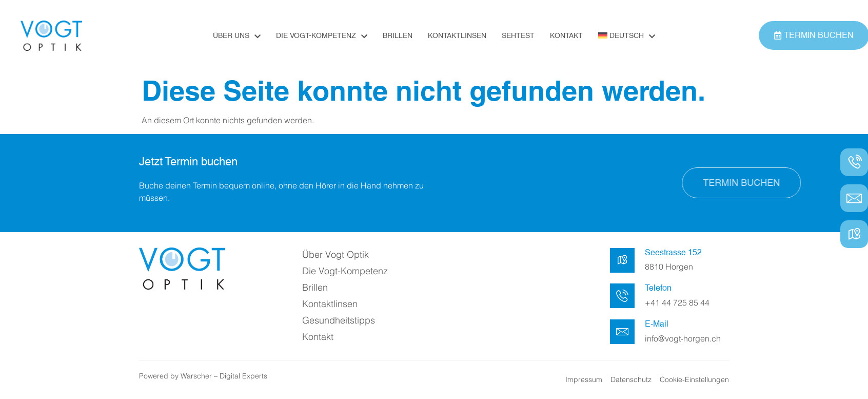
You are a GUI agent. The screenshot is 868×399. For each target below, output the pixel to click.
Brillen (398, 35)
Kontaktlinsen (457, 35)
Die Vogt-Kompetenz (322, 36)
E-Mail (657, 324)
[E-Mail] (622, 332)
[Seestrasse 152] (622, 260)
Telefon (658, 288)
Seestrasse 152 (673, 252)
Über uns (237, 36)
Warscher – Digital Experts (224, 376)
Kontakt (566, 35)
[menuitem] (627, 35)
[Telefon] (622, 296)
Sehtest (518, 35)
